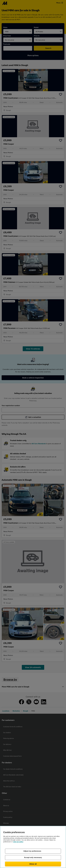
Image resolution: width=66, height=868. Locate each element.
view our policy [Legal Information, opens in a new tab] (18, 842)
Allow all (33, 864)
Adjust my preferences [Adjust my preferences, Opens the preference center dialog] (32, 851)
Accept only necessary (33, 857)
